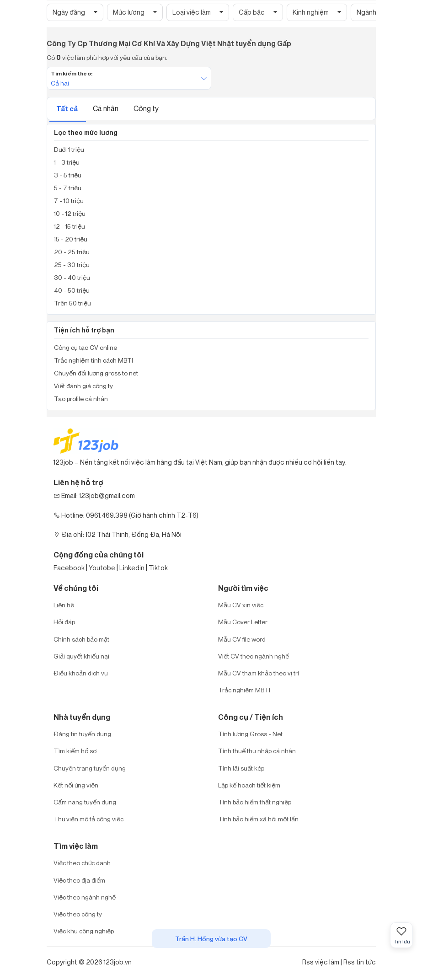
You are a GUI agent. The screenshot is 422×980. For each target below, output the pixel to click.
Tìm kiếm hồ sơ (75, 751)
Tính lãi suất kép (241, 768)
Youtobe (102, 568)
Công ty (146, 108)
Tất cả (68, 109)
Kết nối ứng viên (76, 785)
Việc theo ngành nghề (85, 897)
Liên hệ (64, 605)
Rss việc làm (321, 962)
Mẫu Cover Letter (243, 622)
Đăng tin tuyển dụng (82, 734)
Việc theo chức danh (82, 863)
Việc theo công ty (78, 914)
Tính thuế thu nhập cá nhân (257, 751)
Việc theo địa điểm (79, 880)
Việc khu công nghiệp (84, 931)
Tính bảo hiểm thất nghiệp (255, 802)
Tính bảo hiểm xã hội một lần (258, 819)
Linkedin (132, 568)
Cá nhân (106, 108)
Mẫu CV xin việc (241, 605)
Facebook (69, 568)
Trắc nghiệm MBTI (244, 690)
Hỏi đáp (64, 622)
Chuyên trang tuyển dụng (90, 768)
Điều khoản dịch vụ (81, 673)
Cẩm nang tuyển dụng (85, 802)
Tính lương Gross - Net (250, 734)
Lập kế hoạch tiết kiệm (249, 785)
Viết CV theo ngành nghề (254, 656)
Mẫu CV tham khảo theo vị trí (259, 673)
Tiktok (158, 568)
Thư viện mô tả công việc (88, 819)
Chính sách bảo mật (81, 639)
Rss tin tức (360, 962)
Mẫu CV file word (242, 639)
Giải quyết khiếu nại (81, 656)
